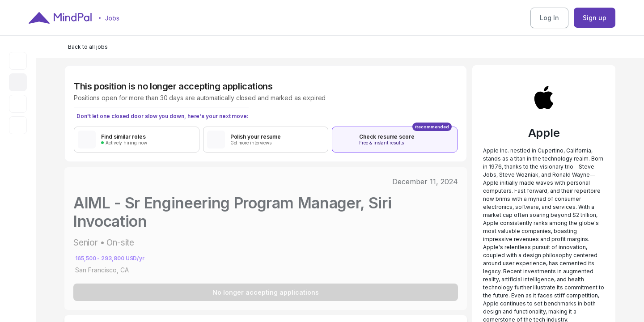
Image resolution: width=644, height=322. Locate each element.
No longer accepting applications (266, 292)
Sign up (595, 18)
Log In (549, 18)
